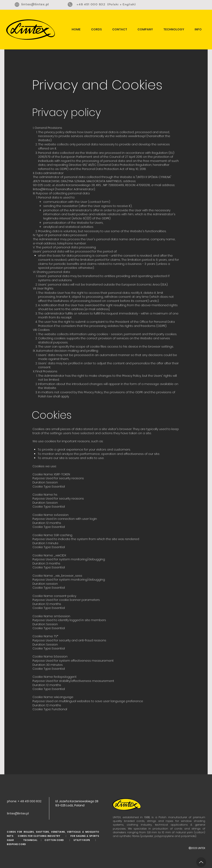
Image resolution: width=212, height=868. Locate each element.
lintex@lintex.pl (35, 4)
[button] (198, 29)
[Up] (201, 862)
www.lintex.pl (137, 136)
